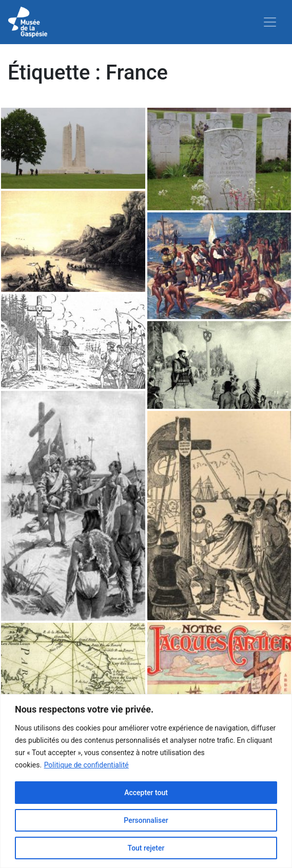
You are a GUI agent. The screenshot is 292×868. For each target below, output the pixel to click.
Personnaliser (146, 820)
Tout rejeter (146, 848)
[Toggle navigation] (270, 22)
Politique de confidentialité (86, 765)
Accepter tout (146, 793)
